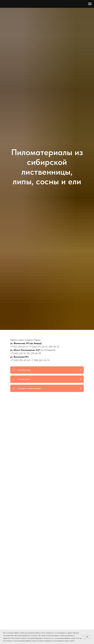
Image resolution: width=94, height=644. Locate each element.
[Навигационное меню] (90, 4)
